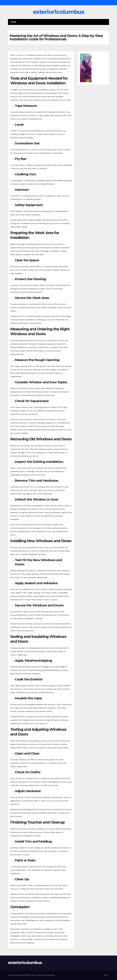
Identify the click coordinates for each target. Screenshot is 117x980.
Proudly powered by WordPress (19, 975)
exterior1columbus (59, 12)
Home (13, 22)
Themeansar (50, 975)
